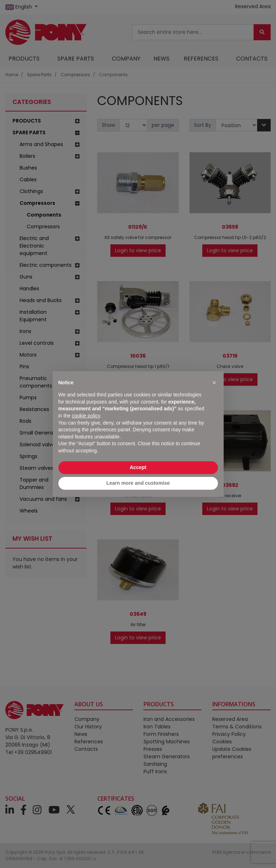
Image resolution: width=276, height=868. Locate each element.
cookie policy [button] (86, 416)
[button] (214, 383)
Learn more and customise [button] (138, 483)
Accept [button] (138, 467)
